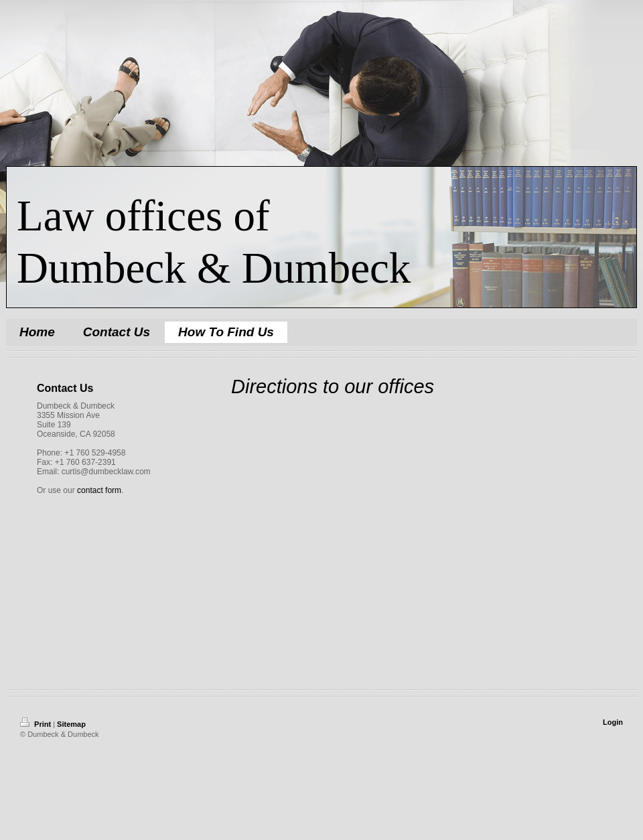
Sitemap (71, 724)
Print (37, 724)
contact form (99, 490)
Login (613, 722)
